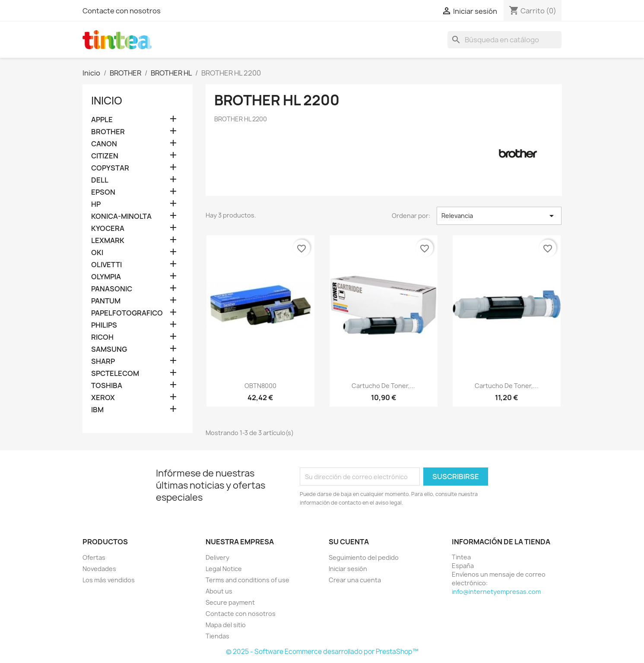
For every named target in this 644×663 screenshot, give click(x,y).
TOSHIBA (107, 386)
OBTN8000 (260, 386)
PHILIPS (104, 325)
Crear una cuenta (355, 580)
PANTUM (106, 301)
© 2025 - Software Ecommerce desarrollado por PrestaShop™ (322, 652)
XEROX (103, 398)
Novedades (99, 569)
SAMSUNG (109, 349)
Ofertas (94, 557)
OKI (97, 253)
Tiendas (217, 636)
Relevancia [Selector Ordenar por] (499, 216)
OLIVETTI (106, 265)
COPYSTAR (110, 168)
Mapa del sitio (226, 625)
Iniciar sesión (348, 569)
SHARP (103, 361)
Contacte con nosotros (122, 11)
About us (219, 591)
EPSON (103, 192)
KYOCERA (108, 229)
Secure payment (230, 602)
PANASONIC (112, 289)
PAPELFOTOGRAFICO (127, 313)
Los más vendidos (109, 580)
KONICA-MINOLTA (121, 216)
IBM (97, 410)
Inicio (107, 101)
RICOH (102, 337)
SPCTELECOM (115, 374)
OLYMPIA (106, 277)
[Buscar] (504, 40)
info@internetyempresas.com (496, 592)
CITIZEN (105, 156)
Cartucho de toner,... (383, 386)
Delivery (217, 557)
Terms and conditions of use (247, 580)
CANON (104, 144)
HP (96, 204)
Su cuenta (349, 542)
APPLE (102, 120)
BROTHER (108, 132)
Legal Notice (224, 569)
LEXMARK (108, 241)
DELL (100, 180)
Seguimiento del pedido (364, 557)
